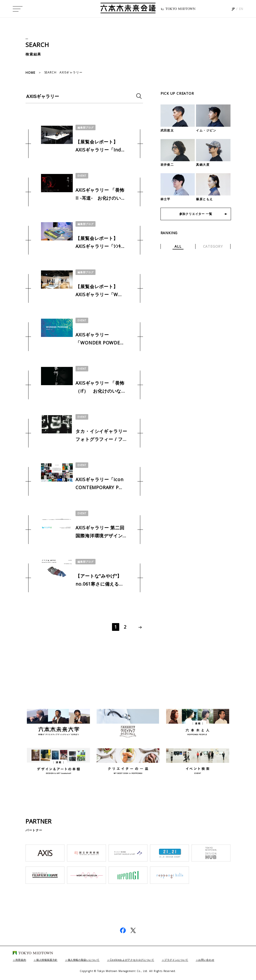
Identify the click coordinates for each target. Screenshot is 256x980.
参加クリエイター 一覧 (196, 215)
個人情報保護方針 (52, 960)
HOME (30, 73)
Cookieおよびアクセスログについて (151, 960)
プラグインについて (203, 960)
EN (241, 10)
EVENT (82, 176)
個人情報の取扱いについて (95, 960)
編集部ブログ (87, 127)
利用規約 (22, 960)
